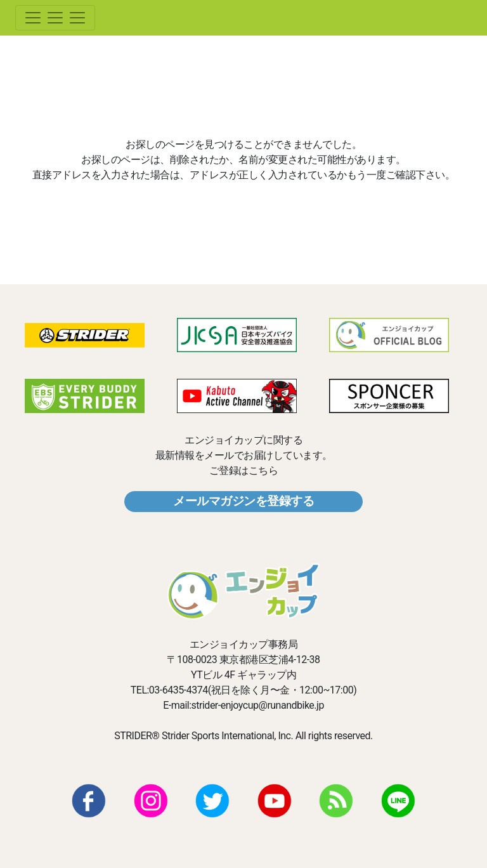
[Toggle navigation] (55, 18)
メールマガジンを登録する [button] (243, 501)
